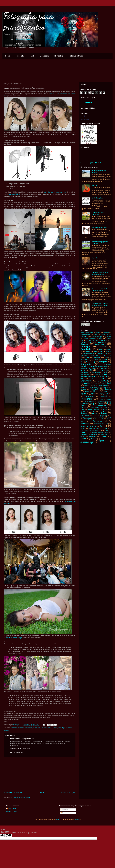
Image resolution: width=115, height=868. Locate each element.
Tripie (105, 428)
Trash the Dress (94, 429)
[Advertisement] (40, 774)
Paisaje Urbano (104, 393)
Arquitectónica (85, 335)
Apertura (94, 185)
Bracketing (93, 339)
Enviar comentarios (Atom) (21, 797)
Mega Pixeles (103, 385)
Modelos (83, 387)
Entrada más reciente (13, 793)
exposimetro (28, 728)
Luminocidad (85, 383)
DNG (95, 352)
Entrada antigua (68, 793)
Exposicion (85, 360)
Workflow (83, 435)
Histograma (84, 372)
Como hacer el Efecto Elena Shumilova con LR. (101, 290)
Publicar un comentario (16, 753)
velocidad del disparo (87, 443)
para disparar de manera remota (55, 192)
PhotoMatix (89, 397)
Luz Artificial (45, 728)
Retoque (84, 413)
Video (106, 430)
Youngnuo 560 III (14, 194)
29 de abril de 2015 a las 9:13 (20, 748)
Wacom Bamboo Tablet (100, 433)
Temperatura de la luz (101, 424)
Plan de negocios (89, 401)
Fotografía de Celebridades (99, 367)
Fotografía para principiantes (29, 21)
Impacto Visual (101, 374)
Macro (86, 385)
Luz (39, 728)
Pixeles (108, 399)
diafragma (92, 437)
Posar (92, 403)
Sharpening (84, 417)
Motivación (95, 389)
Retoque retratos (76, 56)
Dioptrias (108, 352)
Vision (83, 432)
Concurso (14, 728)
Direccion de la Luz (89, 354)
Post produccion (100, 405)
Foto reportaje (91, 362)
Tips (102, 426)
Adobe (98, 333)
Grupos (83, 370)
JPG (82, 378)
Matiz (94, 385)
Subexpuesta (99, 419)
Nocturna (83, 393)
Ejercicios (84, 356)
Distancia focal (103, 354)
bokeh (82, 437)
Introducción (103, 376)
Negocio (108, 389)
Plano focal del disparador (104, 401)
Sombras (92, 417)
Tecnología (85, 424)
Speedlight (62, 728)
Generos (104, 368)
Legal (93, 378)
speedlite (69, 728)
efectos (83, 439)
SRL (95, 415)
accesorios (94, 435)
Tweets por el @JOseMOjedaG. (91, 163)
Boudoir (86, 339)
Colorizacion (102, 342)
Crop (101, 350)
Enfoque (108, 356)
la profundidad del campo (14, 638)
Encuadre (95, 356)
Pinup (101, 399)
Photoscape (104, 397)
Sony (109, 417)
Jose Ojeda (84, 116)
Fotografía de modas (88, 368)
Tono (82, 428)
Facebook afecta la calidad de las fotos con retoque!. (100, 304)
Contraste (103, 347)
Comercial (84, 344)
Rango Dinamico (94, 409)
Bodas (109, 337)
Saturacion (104, 415)
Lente (103, 378)
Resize (92, 411)
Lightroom (44, 56)
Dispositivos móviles (24, 40)
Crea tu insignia (85, 119)
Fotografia (103, 362)
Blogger (78, 819)
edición (103, 437)
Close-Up (104, 340)
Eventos (97, 358)
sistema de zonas (106, 439)
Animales (106, 333)
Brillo (100, 339)
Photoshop (59, 56)
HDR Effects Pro (102, 370)
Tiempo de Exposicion (88, 426)
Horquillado (96, 372)
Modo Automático (95, 387)
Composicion (100, 344)
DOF (101, 352)
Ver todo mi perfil (11, 811)
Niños (106, 391)
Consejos (21, 728)
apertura (104, 434)
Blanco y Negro (97, 337)
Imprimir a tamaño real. (99, 227)
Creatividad (86, 349)
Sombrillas (101, 417)
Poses (100, 403)
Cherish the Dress (93, 340)
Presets (83, 407)
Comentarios (66, 813)
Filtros (96, 360)
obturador (94, 439)
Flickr (29, 34)
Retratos (104, 413)
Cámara (88, 352)
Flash (32, 56)
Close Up (95, 258)
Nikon (87, 391)
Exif (106, 358)
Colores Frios (86, 342)
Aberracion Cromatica (87, 333)
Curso (108, 349)
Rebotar (83, 411)
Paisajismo (84, 395)
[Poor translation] (8, 835)
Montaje (83, 389)
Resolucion (103, 411)
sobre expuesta (89, 441)
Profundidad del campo (99, 407)
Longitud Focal (103, 381)
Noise (93, 393)
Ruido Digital (85, 415)
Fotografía (20, 56)
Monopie (106, 387)
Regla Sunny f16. (97, 198)
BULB (96, 335)
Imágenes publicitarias (88, 376)
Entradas (64, 810)
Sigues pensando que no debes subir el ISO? (100, 273)
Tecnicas (6, 730)
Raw (105, 409)
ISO (105, 372)
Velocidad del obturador (90, 430)
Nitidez (96, 391)
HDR (91, 370)
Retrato (95, 413)
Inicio (42, 793)
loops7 (59, 819)
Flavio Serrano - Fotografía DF (21, 739)
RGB (82, 409)
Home (8, 56)
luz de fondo (53, 728)
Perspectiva (107, 395)
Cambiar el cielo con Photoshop (98, 213)
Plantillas (85, 403)
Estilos (87, 358)
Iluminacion (85, 374)
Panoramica (96, 395)
